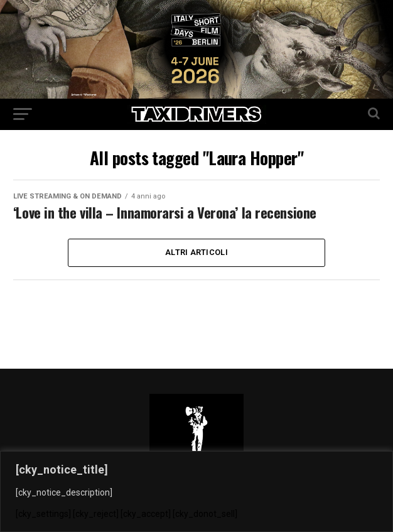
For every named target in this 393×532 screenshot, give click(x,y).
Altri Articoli (196, 252)
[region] (196, 491)
